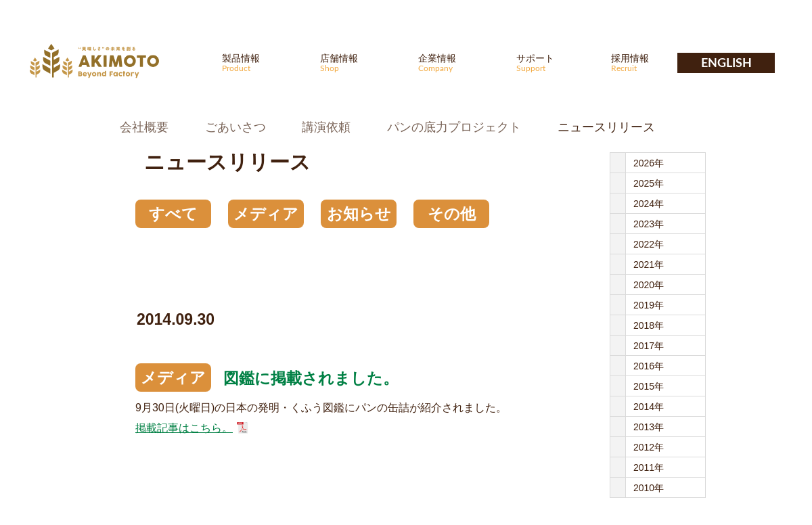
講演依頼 (326, 127)
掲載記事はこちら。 (184, 428)
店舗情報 (361, 63)
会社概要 (144, 127)
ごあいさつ (235, 127)
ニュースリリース (606, 127)
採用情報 (652, 63)
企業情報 (459, 63)
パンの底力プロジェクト (454, 127)
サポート (557, 63)
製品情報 (263, 63)
